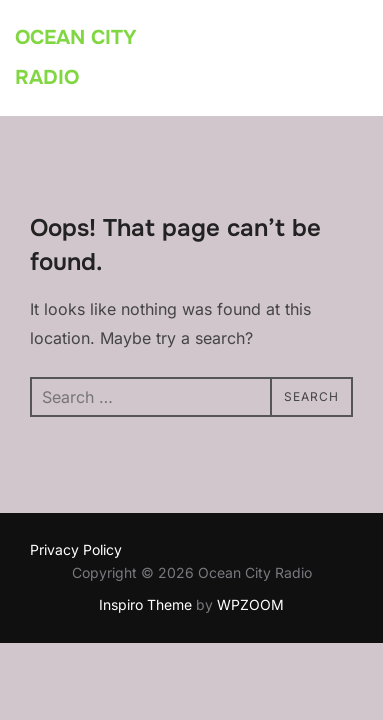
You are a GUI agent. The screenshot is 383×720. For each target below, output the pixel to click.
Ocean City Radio (76, 57)
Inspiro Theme (145, 604)
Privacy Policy (76, 549)
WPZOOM (250, 604)
